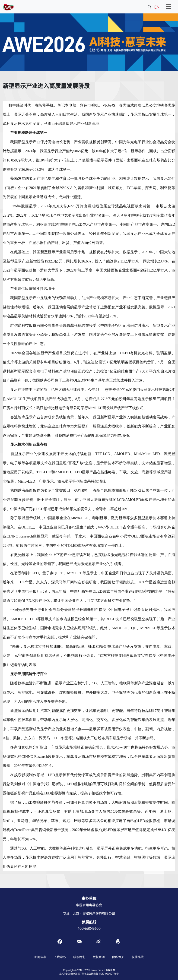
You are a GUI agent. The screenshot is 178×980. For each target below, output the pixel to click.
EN (157, 7)
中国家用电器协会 (89, 905)
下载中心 (60, 957)
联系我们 (79, 957)
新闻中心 (40, 957)
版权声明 (99, 957)
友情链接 (138, 957)
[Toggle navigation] (168, 7)
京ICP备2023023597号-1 (73, 974)
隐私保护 (118, 957)
